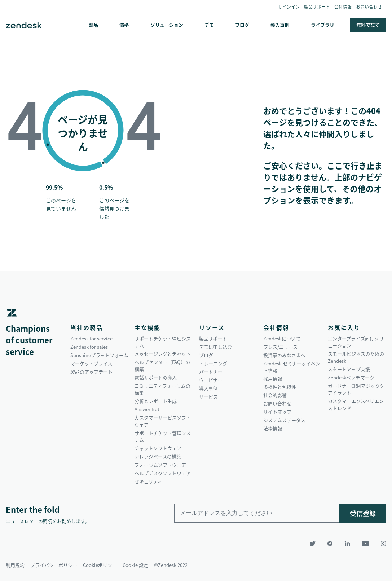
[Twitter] (313, 543)
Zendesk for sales (89, 347)
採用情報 (273, 378)
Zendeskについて (282, 338)
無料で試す (368, 25)
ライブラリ (323, 25)
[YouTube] (365, 543)
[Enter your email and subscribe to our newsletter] (257, 513)
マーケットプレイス (91, 363)
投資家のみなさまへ (284, 355)
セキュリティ (148, 481)
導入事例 (280, 25)
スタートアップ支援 (349, 369)
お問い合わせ (369, 7)
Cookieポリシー (100, 565)
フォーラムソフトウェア (160, 465)
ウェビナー (211, 380)
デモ (209, 25)
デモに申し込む (215, 347)
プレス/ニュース (280, 347)
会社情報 (343, 7)
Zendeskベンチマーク (351, 377)
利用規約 (15, 565)
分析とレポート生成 (156, 401)
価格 (124, 25)
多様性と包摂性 (280, 387)
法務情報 (273, 428)
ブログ (242, 25)
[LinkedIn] (347, 543)
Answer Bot (147, 409)
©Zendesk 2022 (171, 565)
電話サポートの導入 (156, 377)
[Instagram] (380, 543)
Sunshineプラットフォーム (99, 355)
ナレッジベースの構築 (158, 456)
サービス (208, 397)
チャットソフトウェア (158, 448)
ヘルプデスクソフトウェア (163, 473)
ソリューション (167, 25)
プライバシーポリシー (54, 565)
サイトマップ (277, 412)
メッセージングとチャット (163, 354)
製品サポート (317, 7)
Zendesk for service (91, 338)
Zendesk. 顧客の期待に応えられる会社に (24, 25)
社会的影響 (275, 395)
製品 (93, 25)
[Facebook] (330, 543)
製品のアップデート (91, 372)
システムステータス (284, 420)
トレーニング (213, 363)
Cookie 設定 (135, 565)
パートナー (211, 372)
